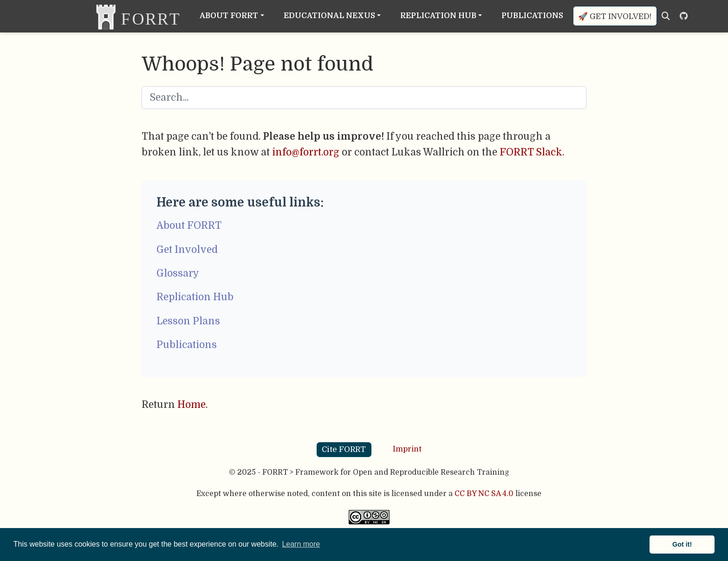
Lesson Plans (188, 321)
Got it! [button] (682, 544)
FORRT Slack (531, 152)
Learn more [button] (301, 544)
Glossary (178, 273)
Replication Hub (195, 297)
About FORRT (189, 226)
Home (192, 405)
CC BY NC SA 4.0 (484, 494)
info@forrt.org (306, 152)
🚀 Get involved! (615, 16)
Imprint (407, 449)
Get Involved (187, 250)
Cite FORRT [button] (344, 449)
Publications (187, 345)
